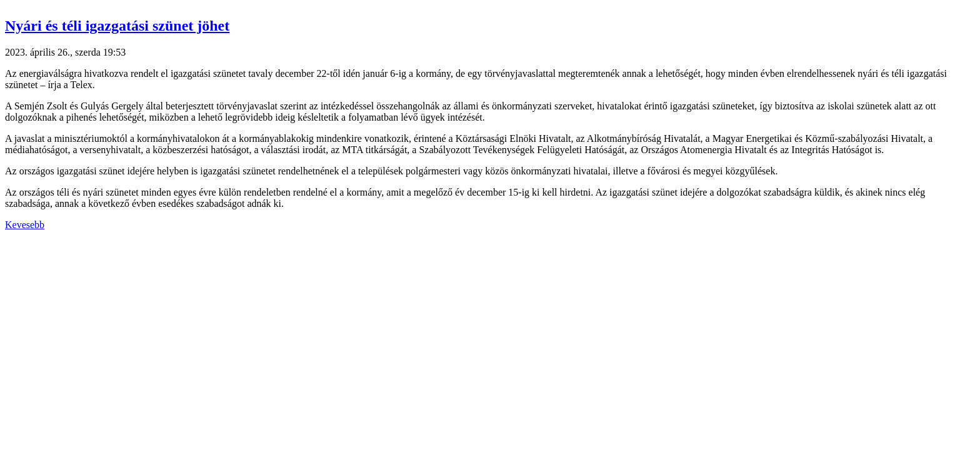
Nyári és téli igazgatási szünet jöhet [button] (117, 26)
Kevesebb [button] (25, 225)
